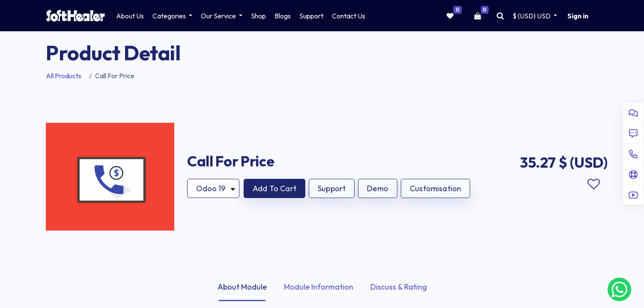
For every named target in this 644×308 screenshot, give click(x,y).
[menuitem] (130, 16)
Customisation (435, 188)
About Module (242, 287)
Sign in (578, 16)
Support (332, 188)
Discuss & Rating (399, 287)
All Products (64, 76)
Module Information (319, 287)
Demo (378, 188)
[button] (274, 188)
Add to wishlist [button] (593, 184)
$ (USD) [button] (532, 16)
